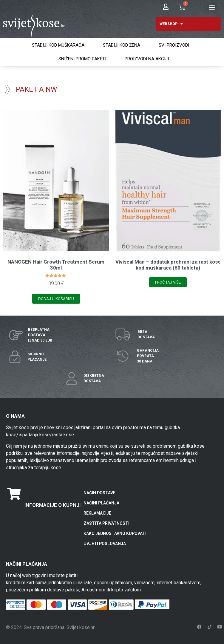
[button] (212, 7)
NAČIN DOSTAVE (99, 493)
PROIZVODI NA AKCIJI (147, 59)
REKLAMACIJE (97, 513)
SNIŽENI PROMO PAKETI (82, 59)
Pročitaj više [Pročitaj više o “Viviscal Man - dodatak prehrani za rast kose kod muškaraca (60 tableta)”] (168, 282)
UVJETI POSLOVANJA (105, 544)
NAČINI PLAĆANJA (101, 503)
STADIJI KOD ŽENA (122, 45)
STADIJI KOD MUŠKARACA (58, 45)
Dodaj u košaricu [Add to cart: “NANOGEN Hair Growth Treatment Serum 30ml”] (56, 299)
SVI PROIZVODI (174, 45)
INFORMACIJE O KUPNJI (52, 505)
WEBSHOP (171, 24)
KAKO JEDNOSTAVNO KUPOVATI (115, 533)
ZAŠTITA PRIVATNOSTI (106, 523)
